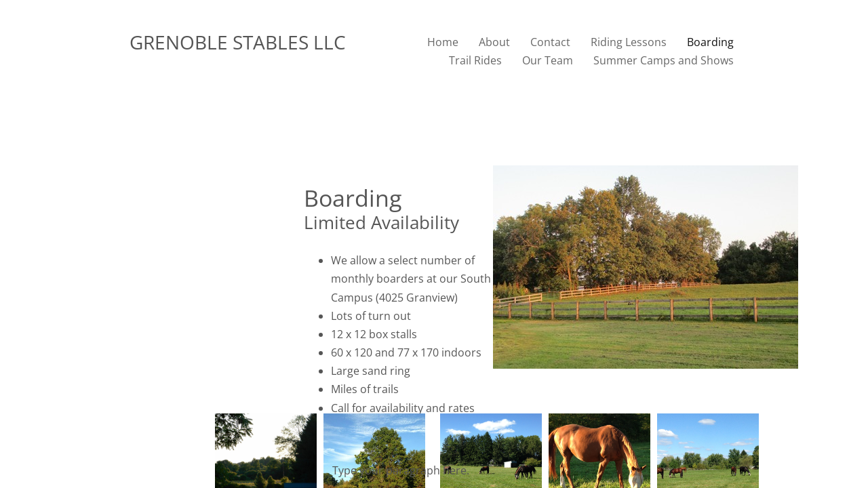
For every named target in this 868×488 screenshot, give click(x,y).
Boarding (710, 42)
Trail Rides (475, 60)
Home (443, 42)
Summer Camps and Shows (664, 60)
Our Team (548, 60)
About (494, 42)
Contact (550, 42)
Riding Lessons (629, 42)
